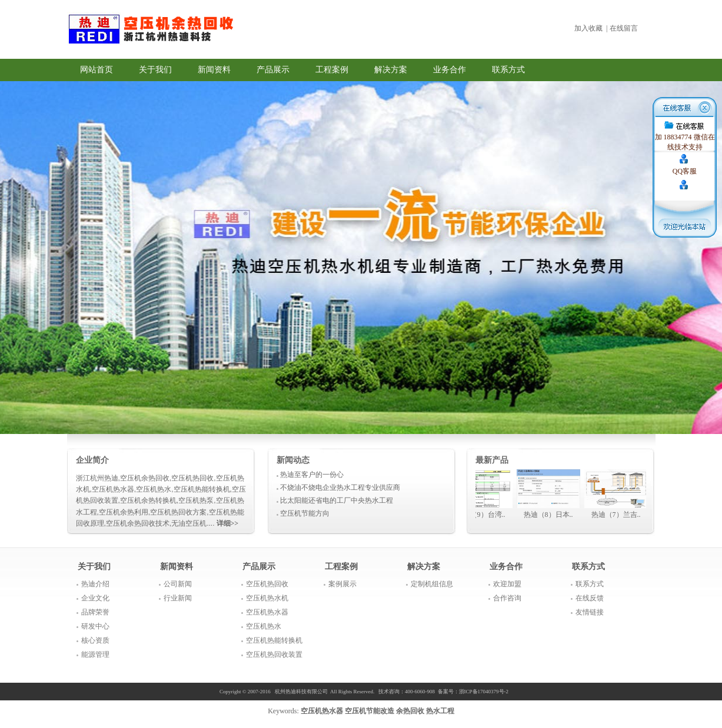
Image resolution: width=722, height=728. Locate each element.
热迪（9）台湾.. (484, 515)
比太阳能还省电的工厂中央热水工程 (337, 500)
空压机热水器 (267, 612)
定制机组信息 (432, 584)
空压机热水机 (267, 598)
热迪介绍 (95, 584)
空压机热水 (264, 626)
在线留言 (624, 28)
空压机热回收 (267, 584)
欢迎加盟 (507, 584)
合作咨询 (507, 598)
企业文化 (95, 598)
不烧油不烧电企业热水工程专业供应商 (340, 487)
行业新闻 (178, 598)
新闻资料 (214, 70)
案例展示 (342, 584)
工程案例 (332, 70)
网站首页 (97, 70)
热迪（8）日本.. (551, 515)
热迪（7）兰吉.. (619, 515)
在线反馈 (590, 598)
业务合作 (450, 70)
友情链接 (590, 612)
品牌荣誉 (95, 612)
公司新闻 (178, 584)
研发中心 (95, 626)
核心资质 (95, 640)
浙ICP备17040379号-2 (484, 692)
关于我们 (155, 70)
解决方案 (391, 70)
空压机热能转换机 (274, 640)
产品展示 (273, 70)
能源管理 (95, 654)
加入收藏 (588, 28)
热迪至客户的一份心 (312, 475)
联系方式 (508, 70)
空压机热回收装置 (274, 654)
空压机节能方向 (305, 513)
